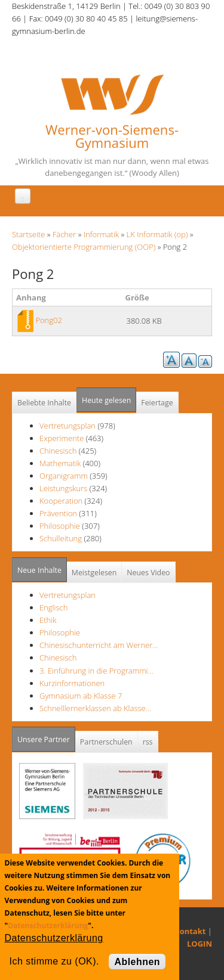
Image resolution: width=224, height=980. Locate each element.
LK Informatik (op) (157, 234)
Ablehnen (137, 962)
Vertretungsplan (67, 426)
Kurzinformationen (72, 683)
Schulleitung (61, 538)
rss (148, 742)
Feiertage (157, 403)
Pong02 (49, 320)
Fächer (64, 234)
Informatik (101, 234)
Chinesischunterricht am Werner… (99, 645)
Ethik (48, 620)
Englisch (53, 607)
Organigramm (64, 476)
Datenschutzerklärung (48, 925)
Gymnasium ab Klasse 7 (81, 696)
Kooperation (61, 501)
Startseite (28, 234)
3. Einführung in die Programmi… (96, 671)
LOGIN (200, 944)
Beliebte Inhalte (44, 403)
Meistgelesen (94, 573)
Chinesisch (59, 451)
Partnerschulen (106, 742)
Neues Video (148, 573)
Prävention (58, 513)
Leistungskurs (63, 488)
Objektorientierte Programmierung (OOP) (84, 247)
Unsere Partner (46, 736)
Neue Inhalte (39, 570)
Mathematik (60, 463)
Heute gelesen (106, 400)
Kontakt (190, 931)
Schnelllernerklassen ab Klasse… (95, 708)
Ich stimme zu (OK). (54, 961)
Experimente (62, 438)
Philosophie (60, 526)
